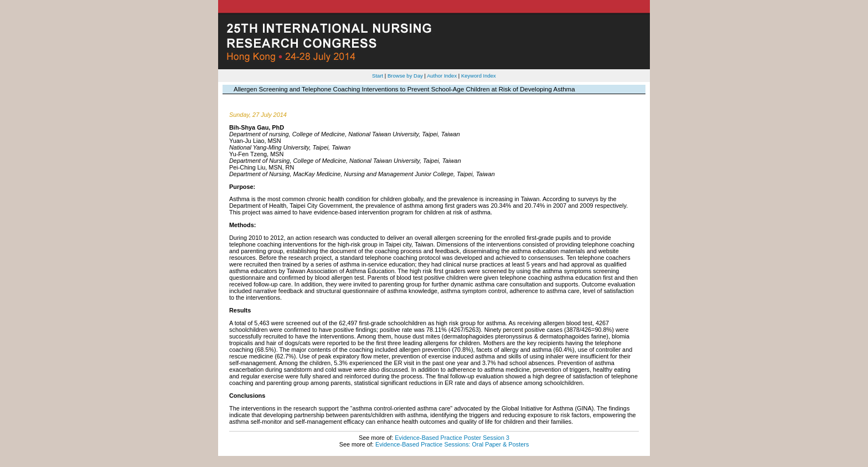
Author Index (442, 76)
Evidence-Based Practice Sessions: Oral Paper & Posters (452, 444)
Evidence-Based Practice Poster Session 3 (452, 438)
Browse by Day (405, 76)
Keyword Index (479, 76)
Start (378, 76)
